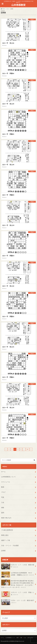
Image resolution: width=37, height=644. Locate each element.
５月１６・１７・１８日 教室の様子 (18, 567)
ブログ (3, 492)
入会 (3, 502)
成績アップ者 (6, 540)
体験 (3, 507)
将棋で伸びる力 (6, 518)
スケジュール (6, 482)
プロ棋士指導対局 (7, 530)
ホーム (3, 472)
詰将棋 (3, 551)
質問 (3, 513)
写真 (3, 497)
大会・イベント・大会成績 (10, 545)
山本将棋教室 (18, 5)
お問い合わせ (30, 638)
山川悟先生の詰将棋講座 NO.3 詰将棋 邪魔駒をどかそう (18, 575)
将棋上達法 (5, 535)
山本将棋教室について (8, 477)
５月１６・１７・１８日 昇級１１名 (18, 594)
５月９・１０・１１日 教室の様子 (18, 602)
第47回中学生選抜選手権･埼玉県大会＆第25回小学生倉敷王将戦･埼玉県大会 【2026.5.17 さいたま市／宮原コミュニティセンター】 (17, 584)
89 (28, 449)
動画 (3, 487)
